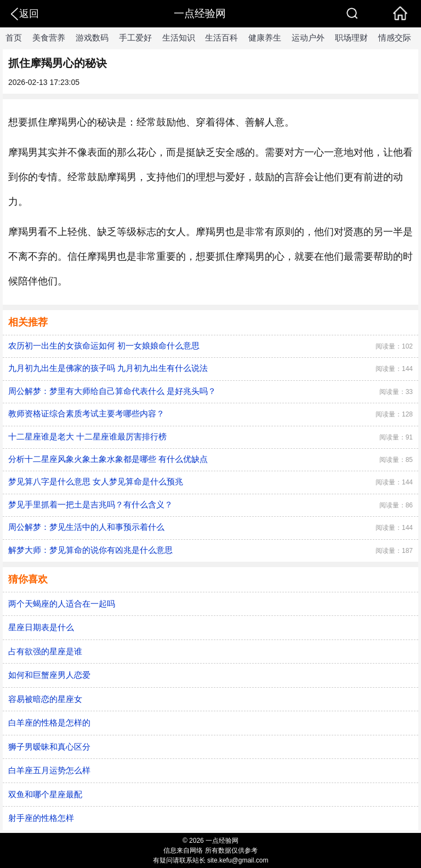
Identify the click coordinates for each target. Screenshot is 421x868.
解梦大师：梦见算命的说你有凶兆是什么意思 (90, 550)
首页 (14, 38)
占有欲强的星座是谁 (45, 651)
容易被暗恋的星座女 (45, 699)
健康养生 (265, 38)
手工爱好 (135, 38)
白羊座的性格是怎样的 (49, 723)
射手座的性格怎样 (41, 818)
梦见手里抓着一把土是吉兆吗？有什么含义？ (90, 504)
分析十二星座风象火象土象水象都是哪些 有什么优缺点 (108, 459)
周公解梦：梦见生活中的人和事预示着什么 (86, 527)
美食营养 (49, 38)
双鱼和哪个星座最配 (45, 794)
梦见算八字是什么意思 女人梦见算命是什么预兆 (96, 481)
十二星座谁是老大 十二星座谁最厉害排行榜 (87, 436)
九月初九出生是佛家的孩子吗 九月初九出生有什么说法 (108, 368)
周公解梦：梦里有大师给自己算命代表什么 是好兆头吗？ (112, 391)
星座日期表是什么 (41, 627)
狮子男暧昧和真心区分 (49, 747)
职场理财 (351, 38)
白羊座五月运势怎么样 (49, 770)
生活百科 (221, 38)
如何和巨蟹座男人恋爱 (49, 675)
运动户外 (308, 38)
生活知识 (179, 38)
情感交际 (395, 38)
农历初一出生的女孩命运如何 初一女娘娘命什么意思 (104, 346)
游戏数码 (92, 38)
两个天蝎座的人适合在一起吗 (62, 604)
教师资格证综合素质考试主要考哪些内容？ (86, 413)
